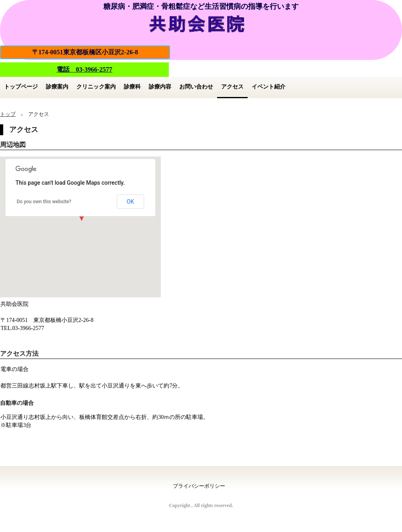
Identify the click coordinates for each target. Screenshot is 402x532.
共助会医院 (201, 23)
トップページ (21, 87)
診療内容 (160, 87)
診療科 (132, 87)
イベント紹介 (269, 87)
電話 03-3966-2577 (85, 69)
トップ (8, 114)
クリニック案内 (96, 87)
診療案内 (57, 87)
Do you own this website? (44, 202)
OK (130, 202)
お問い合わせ (196, 87)
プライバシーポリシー (199, 486)
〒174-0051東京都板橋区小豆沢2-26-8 (85, 52)
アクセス (232, 87)
